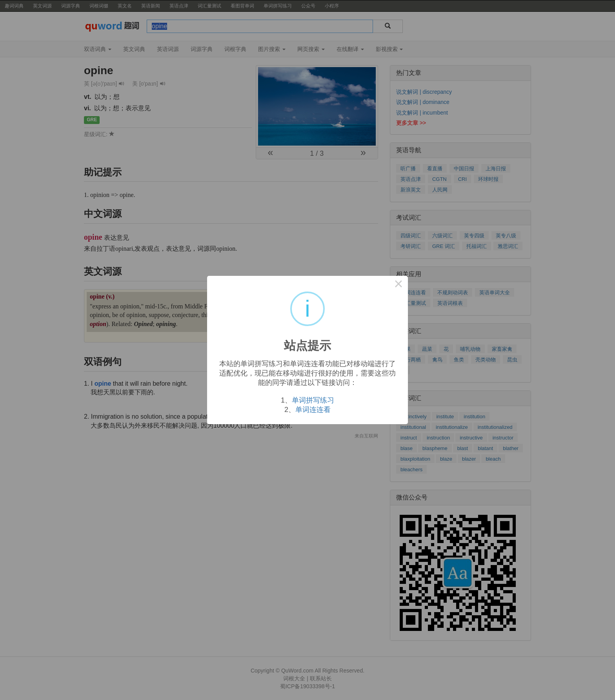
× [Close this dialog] (398, 285)
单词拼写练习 (313, 400)
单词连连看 (313, 410)
